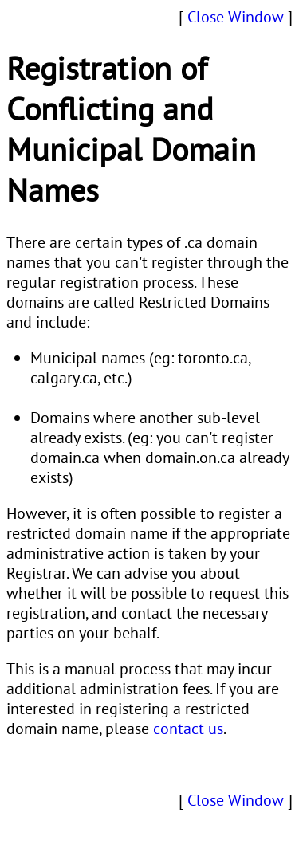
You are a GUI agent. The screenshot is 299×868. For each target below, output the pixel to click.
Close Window (236, 16)
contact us (188, 728)
